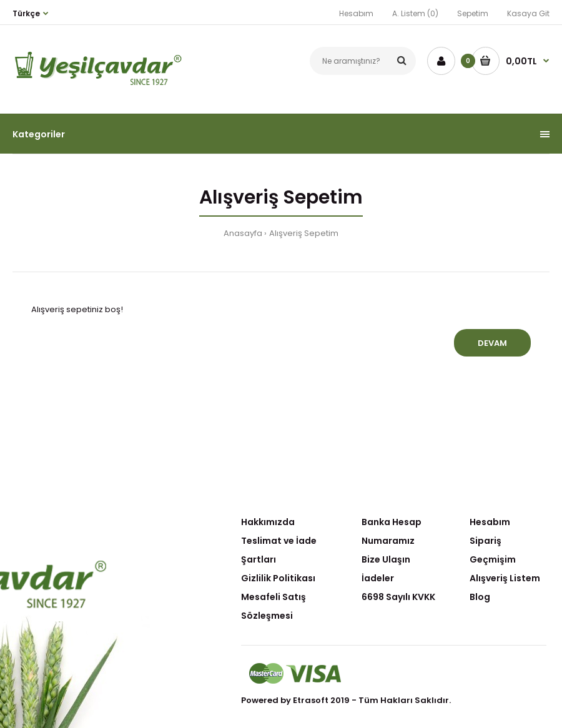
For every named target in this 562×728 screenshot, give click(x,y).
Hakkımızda (268, 522)
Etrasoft (311, 700)
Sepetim (473, 13)
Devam (492, 343)
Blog (480, 597)
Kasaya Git (528, 13)
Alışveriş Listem (505, 578)
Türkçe (26, 13)
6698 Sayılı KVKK (398, 597)
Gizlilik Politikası (278, 578)
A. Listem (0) (415, 13)
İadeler (378, 578)
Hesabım (356, 13)
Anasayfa (243, 233)
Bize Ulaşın (386, 559)
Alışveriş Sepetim (304, 233)
